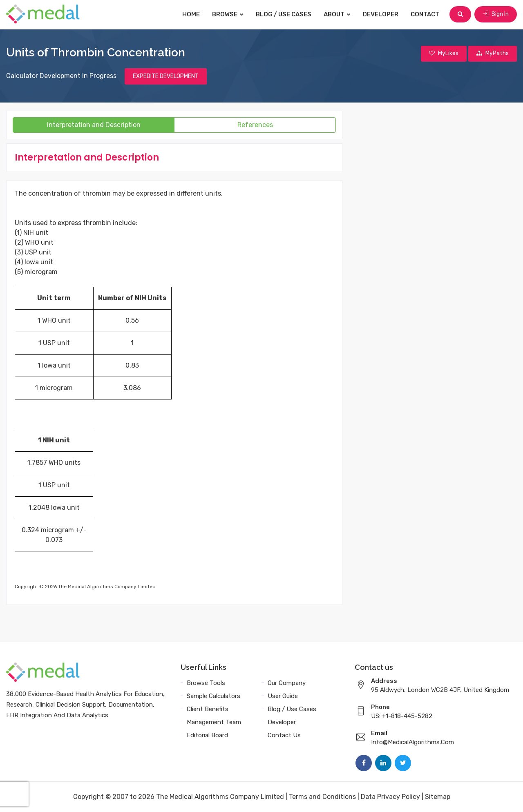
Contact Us (284, 735)
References (255, 125)
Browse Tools (206, 683)
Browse (228, 14)
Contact (425, 14)
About (337, 14)
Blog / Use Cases (284, 14)
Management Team (214, 722)
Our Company (287, 683)
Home (191, 14)
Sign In (496, 14)
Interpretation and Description (94, 125)
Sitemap (438, 797)
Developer (381, 14)
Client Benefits (208, 709)
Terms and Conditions (322, 797)
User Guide (283, 696)
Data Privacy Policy (390, 797)
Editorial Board (207, 735)
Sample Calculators (213, 696)
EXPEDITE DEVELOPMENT (166, 76)
